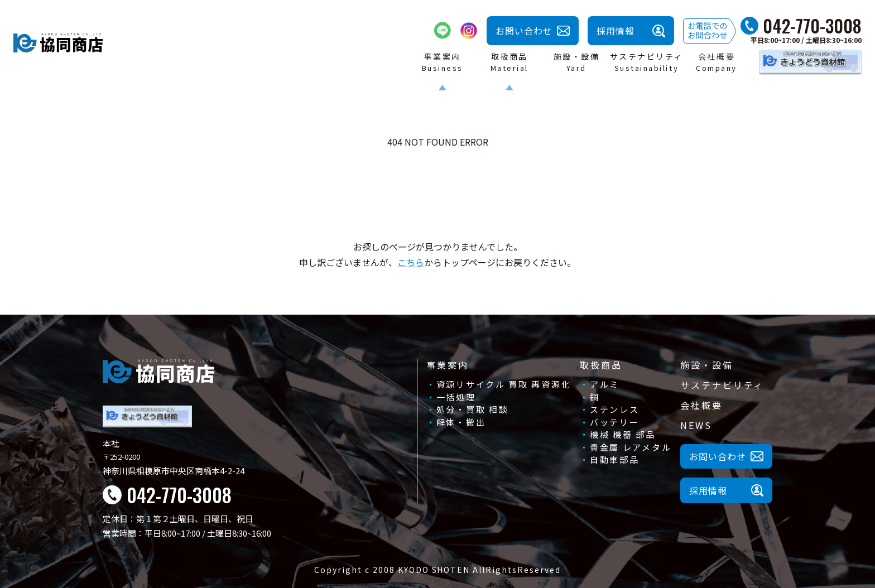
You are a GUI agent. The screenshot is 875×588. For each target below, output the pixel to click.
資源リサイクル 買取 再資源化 (504, 384)
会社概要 (701, 405)
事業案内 (448, 365)
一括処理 (456, 397)
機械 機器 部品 (623, 434)
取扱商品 (601, 365)
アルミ (605, 384)
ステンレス (615, 409)
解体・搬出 (461, 422)
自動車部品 (615, 459)
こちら (411, 262)
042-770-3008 (812, 26)
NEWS (696, 425)
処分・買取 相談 (473, 409)
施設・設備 (706, 365)
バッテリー (615, 422)
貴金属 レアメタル (631, 447)
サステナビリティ (722, 385)
